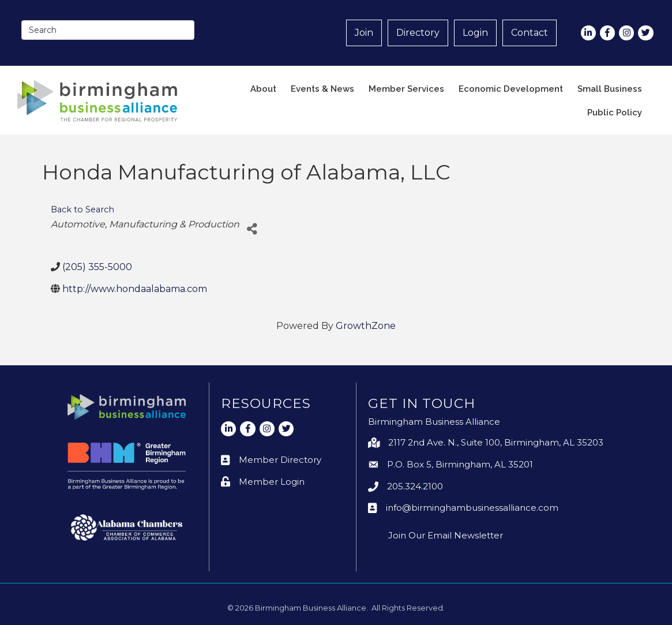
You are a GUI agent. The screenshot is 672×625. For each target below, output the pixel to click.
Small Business (610, 89)
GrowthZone (366, 326)
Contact (530, 33)
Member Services (406, 89)
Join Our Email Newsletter (446, 535)
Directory (418, 33)
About (263, 89)
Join (364, 33)
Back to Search (82, 209)
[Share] (252, 229)
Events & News (322, 89)
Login (475, 33)
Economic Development (511, 89)
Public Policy (615, 113)
